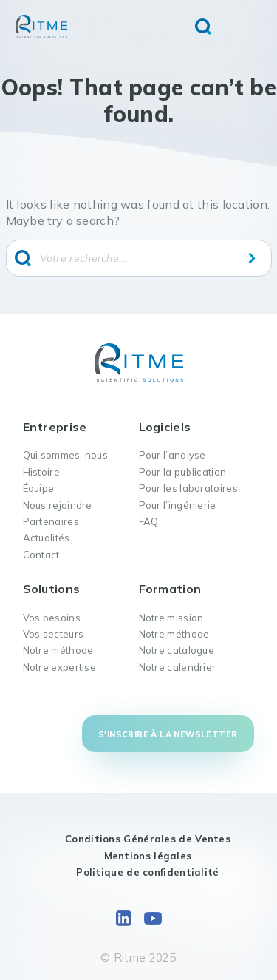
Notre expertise (60, 667)
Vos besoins (52, 618)
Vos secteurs (54, 634)
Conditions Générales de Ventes (148, 839)
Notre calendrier (178, 667)
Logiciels (165, 427)
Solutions (52, 589)
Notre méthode (58, 650)
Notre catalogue (177, 650)
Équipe (39, 488)
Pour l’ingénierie (178, 505)
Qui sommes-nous (66, 455)
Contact (41, 555)
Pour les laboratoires (188, 488)
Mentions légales (148, 856)
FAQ (149, 521)
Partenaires (51, 521)
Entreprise (55, 427)
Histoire (41, 472)
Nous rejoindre (58, 505)
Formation (170, 589)
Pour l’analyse (172, 455)
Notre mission (171, 618)
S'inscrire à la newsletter (168, 734)
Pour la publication (183, 472)
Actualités (47, 538)
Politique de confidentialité (147, 872)
